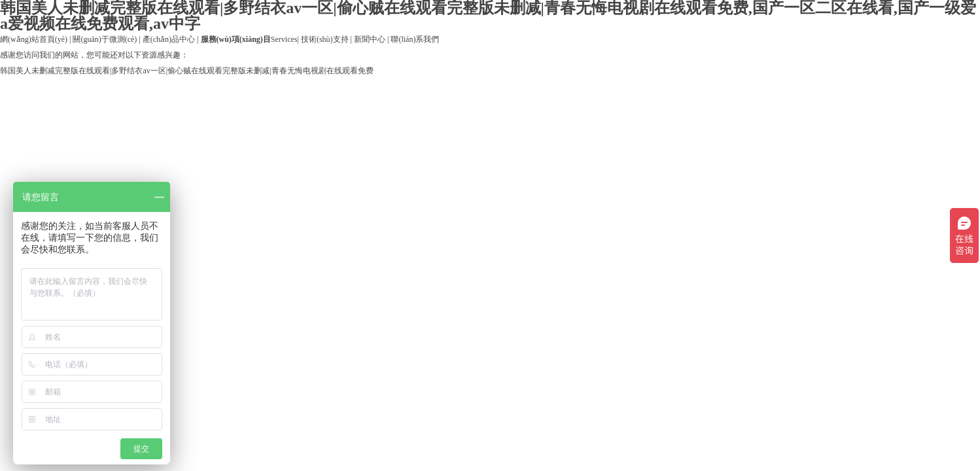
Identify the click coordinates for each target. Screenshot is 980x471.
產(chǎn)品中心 (169, 39)
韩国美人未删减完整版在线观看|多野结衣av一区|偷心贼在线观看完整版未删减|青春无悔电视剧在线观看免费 (187, 71)
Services (249, 39)
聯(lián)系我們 (415, 39)
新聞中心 (370, 39)
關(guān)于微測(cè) (105, 39)
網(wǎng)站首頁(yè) (34, 39)
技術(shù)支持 (325, 39)
